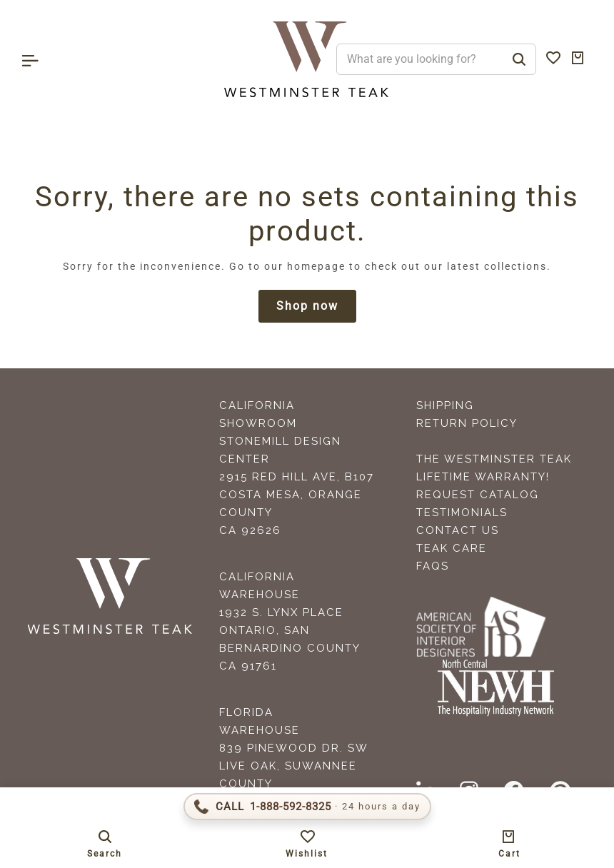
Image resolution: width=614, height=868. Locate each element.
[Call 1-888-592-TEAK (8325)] (307, 807)
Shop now (307, 306)
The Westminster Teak (494, 459)
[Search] (519, 59)
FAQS (433, 566)
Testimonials (462, 513)
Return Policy (467, 423)
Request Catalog (478, 495)
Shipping (445, 405)
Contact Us (458, 530)
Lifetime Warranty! (483, 477)
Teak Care (452, 548)
